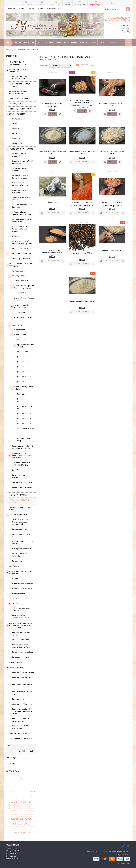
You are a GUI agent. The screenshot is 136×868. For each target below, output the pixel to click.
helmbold (10, 792)
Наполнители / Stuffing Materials (19, 501)
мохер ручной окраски (17, 813)
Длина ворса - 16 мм (24, 367)
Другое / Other (17, 561)
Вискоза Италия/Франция (18, 254)
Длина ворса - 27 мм (24, 414)
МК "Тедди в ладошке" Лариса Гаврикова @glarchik (23, 242)
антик (25, 792)
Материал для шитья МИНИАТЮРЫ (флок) (22, 464)
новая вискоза (11, 817)
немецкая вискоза (13, 815)
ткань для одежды (28, 826)
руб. (111, 3)
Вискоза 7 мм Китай (22, 281)
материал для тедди (13, 805)
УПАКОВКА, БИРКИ (16, 662)
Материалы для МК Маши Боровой (20, 85)
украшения (26, 828)
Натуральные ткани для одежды (21, 634)
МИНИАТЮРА (14, 566)
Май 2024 (15, 129)
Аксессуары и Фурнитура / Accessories (19, 572)
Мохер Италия (19, 330)
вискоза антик (13, 796)
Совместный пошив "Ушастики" (19, 170)
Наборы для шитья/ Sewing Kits (22, 489)
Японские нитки (18, 699)
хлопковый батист (25, 830)
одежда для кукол (21, 819)
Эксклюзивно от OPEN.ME (20, 99)
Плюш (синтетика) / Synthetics (19, 476)
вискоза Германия (27, 794)
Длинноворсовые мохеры (23, 440)
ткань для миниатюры (15, 826)
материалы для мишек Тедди (17, 807)
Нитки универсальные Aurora (23, 672)
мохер (9, 809)
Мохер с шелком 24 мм (25, 428)
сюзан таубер (23, 821)
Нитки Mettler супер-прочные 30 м (23, 693)
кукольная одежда (21, 802)
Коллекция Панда (17, 104)
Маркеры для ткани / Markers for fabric (23, 543)
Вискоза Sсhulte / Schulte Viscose (24, 319)
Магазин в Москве (26, 9)
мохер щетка (28, 813)
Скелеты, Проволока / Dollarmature (20, 555)
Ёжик (18, 433)
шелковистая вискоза (21, 835)
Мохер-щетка (21, 340)
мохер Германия (17, 809)
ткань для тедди (12, 828)
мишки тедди (30, 807)
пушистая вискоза (12, 821)
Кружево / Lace (16, 603)
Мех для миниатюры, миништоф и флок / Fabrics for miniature (20, 456)
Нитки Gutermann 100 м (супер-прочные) (21, 720)
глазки (21, 798)
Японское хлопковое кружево (22, 609)
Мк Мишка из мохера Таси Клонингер (18, 93)
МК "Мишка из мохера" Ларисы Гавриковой (20, 177)
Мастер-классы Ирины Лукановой (17, 70)
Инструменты (11, 854)
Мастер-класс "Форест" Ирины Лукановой (20, 78)
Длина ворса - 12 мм (24, 377)
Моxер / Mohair (15, 325)
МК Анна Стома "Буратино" (22, 248)
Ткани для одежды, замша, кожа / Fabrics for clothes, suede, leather (19, 626)
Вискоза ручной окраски (21, 259)
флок (12, 830)
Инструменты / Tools (16, 515)
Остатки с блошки (15, 114)
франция (17, 830)
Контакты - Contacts (107, 43)
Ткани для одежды (13, 851)
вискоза (18, 794)
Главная (11, 9)
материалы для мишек (27, 805)
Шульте (15, 792)
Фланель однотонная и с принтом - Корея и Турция (21, 646)
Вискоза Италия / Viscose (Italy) (24, 299)
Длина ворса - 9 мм (24, 382)
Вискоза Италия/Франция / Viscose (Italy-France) (22, 287)
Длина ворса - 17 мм (24, 424)
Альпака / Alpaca (18, 271)
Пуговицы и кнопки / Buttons (23, 588)
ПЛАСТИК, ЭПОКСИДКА (18, 734)
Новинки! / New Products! (20, 109)
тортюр (19, 828)
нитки (32, 815)
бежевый (12, 794)
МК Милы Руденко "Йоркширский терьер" (19, 63)
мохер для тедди (28, 811)
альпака (21, 792)
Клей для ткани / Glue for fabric (21, 535)
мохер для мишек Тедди (15, 811)
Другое (14, 598)
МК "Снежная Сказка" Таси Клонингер (22, 206)
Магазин (9, 50)
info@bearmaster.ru (123, 855)
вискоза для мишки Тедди (26, 796)
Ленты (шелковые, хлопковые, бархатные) (21, 617)
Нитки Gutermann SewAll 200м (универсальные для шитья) (22, 711)
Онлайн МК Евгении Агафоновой (19, 191)
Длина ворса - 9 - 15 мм (24, 400)
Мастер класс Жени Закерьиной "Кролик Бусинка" (19, 229)
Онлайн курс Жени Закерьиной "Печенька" (21, 184)
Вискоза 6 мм (22, 293)
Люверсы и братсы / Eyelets (22, 583)
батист (31, 792)
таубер (29, 821)
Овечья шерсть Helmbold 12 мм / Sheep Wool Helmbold (22, 447)
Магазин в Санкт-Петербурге (50, 9)
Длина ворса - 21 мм (24, 419)
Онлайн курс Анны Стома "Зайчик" (21, 199)
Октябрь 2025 (17, 119)
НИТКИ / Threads (14, 668)
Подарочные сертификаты (21, 739)
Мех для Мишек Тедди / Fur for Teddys (19, 265)
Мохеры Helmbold (19, 335)
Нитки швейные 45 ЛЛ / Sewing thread (21, 727)
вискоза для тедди (13, 798)
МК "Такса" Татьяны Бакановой (19, 155)
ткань (33, 821)
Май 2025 (15, 124)
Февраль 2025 (17, 139)
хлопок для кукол (21, 832)
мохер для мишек (29, 809)
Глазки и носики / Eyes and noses (21, 508)
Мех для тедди (11, 848)
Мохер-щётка (21, 394)
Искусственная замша (20, 657)
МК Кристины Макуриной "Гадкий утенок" (21, 220)
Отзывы (93, 43)
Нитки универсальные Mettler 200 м (23, 678)
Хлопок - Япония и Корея (21, 640)
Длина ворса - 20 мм (24, 362)
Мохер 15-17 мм (23, 352)
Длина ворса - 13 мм (24, 372)
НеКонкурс (16, 236)
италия (16, 800)
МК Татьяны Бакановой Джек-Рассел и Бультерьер (22, 213)
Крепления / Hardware (19, 495)
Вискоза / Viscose (17, 276)
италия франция (23, 800)
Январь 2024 (16, 134)
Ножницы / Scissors (19, 529)
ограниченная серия (28, 817)
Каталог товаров (25, 43)
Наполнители (11, 856)
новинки (19, 817)
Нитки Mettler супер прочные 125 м (23, 686)
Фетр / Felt (16, 470)
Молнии (15, 579)
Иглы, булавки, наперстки (21, 549)
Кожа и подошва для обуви (22, 652)
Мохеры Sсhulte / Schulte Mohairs (22, 388)
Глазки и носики (12, 859)
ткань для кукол (21, 824)
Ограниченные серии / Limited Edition (23, 346)
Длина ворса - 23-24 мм (24, 407)
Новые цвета (21, 312)
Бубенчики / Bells (18, 593)
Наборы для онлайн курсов (19, 149)
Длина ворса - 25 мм (24, 357)
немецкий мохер (25, 815)
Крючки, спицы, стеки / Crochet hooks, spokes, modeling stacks (20, 522)
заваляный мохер (29, 798)
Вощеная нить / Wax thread (22, 704)
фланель (32, 828)
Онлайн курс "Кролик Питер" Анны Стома (22, 162)
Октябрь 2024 (17, 144)
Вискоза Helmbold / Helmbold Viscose (20, 306)
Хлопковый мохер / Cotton (22, 482)
